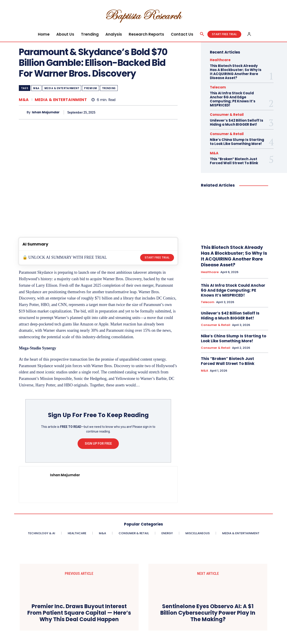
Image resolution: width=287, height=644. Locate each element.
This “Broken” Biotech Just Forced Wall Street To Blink (234, 161)
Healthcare (220, 60)
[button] (202, 34)
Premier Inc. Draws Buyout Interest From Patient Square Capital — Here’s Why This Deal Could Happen (79, 613)
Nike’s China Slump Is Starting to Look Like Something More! (237, 142)
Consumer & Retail (227, 115)
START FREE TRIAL (157, 257)
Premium (91, 88)
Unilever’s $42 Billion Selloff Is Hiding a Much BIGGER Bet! (237, 122)
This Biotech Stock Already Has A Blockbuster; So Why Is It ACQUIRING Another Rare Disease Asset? (236, 72)
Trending (109, 88)
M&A (36, 88)
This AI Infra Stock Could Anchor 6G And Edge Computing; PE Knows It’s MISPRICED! (233, 99)
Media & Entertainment (62, 88)
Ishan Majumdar (46, 112)
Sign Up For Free (98, 444)
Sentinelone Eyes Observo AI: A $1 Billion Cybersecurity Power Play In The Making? (208, 613)
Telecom (218, 87)
